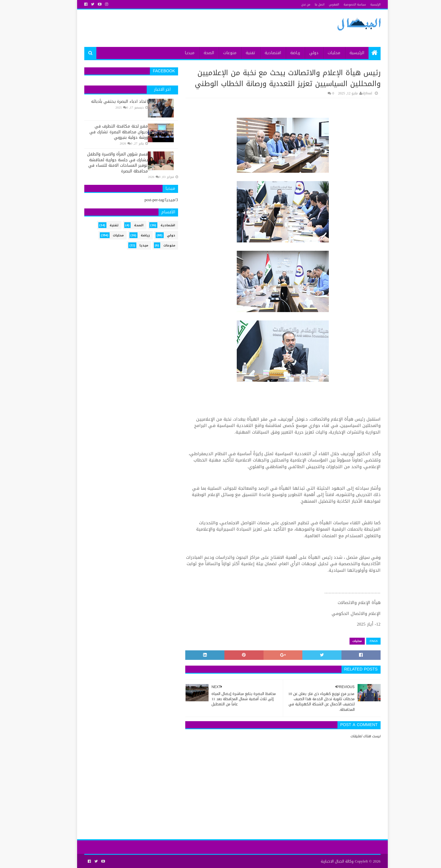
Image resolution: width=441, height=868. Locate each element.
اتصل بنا (308, 4)
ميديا (178, 53)
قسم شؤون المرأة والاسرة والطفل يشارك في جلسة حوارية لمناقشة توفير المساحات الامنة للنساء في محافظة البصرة (106, 163)
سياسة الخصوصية (343, 4)
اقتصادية (261, 53)
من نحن (294, 4)
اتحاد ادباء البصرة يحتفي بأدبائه (108, 101)
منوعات (218, 53)
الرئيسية (364, 4)
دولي (302, 53)
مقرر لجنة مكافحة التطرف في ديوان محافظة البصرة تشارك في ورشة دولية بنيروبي (107, 132)
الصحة (197, 53)
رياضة (283, 53)
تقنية (239, 53)
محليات (322, 53)
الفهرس (322, 4)
